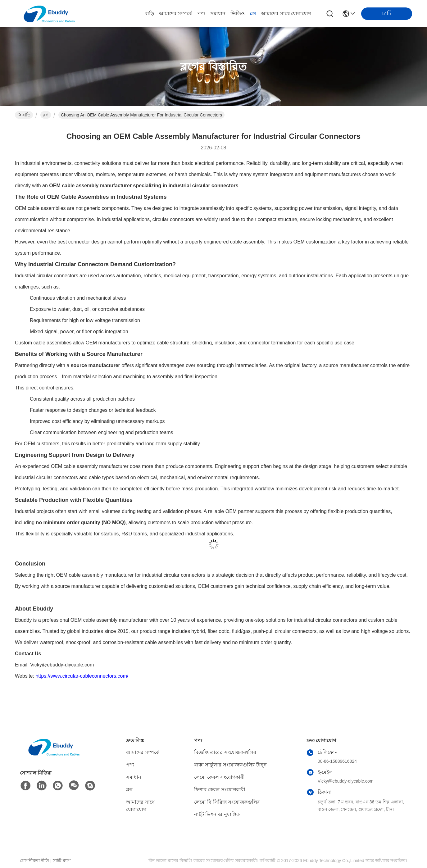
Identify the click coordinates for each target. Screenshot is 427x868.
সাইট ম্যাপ (62, 861)
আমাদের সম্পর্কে (176, 14)
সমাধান (218, 14)
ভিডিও (238, 14)
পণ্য (201, 14)
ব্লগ (253, 14)
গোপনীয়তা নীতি (35, 861)
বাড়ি (149, 14)
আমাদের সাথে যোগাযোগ (286, 14)
